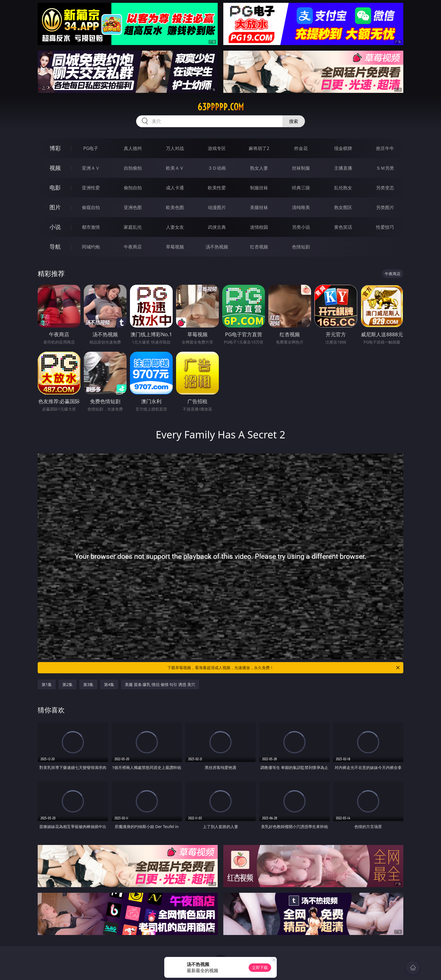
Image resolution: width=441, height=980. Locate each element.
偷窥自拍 (91, 207)
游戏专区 (217, 148)
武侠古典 (217, 227)
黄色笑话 (343, 227)
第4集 (109, 684)
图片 (55, 207)
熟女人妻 (259, 168)
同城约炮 (91, 247)
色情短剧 (301, 247)
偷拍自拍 (133, 188)
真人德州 (133, 148)
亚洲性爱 (91, 188)
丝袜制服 (301, 168)
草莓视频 (175, 247)
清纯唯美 (301, 207)
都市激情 (91, 227)
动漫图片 (217, 207)
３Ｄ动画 (217, 168)
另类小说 (301, 227)
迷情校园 (259, 227)
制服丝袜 (259, 188)
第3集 (88, 684)
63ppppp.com (221, 107)
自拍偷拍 (133, 168)
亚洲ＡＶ (91, 168)
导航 (55, 247)
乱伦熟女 (343, 188)
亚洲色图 (133, 207)
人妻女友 (175, 227)
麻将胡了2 (259, 148)
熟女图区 (343, 207)
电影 (55, 188)
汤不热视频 (217, 247)
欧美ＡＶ (175, 168)
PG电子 (91, 148)
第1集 (47, 684)
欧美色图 (175, 207)
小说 (55, 227)
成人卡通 (175, 188)
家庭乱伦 (133, 227)
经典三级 (301, 188)
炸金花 (301, 148)
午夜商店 (133, 247)
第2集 (67, 684)
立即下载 (260, 967)
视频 (55, 168)
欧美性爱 (217, 188)
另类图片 (385, 207)
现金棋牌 (343, 148)
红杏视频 (259, 247)
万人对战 (175, 148)
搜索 (294, 121)
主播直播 (343, 168)
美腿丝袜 (259, 207)
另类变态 (385, 188)
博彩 (55, 148)
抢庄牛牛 (385, 148)
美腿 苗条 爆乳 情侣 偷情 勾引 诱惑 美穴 (160, 684)
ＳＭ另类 (385, 168)
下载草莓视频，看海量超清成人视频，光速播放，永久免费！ (284, 668)
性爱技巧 (385, 227)
